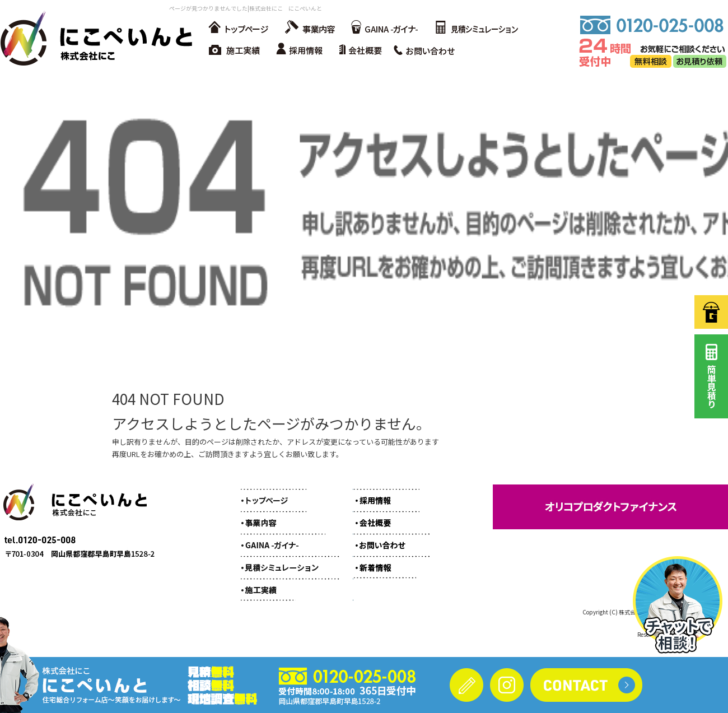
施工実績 (235, 50)
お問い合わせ (428, 50)
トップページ (238, 28)
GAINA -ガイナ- (384, 28)
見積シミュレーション (476, 28)
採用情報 (302, 50)
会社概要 (364, 50)
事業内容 (308, 28)
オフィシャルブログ (384, 561)
